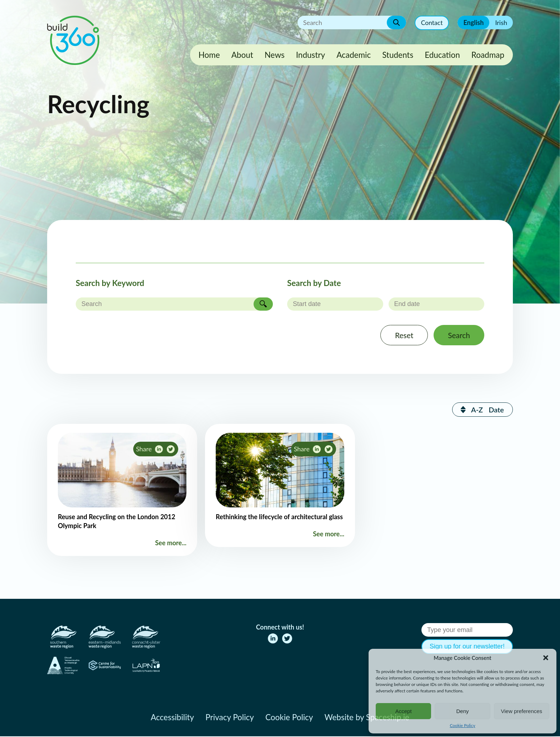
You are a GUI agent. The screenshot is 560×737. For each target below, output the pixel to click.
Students (398, 55)
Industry (311, 55)
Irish (501, 22)
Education (442, 55)
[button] (546, 658)
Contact (431, 23)
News (275, 55)
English (473, 22)
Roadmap (488, 55)
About (242, 55)
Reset (402, 335)
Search (458, 335)
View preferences (522, 711)
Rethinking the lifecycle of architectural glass (279, 517)
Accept (404, 711)
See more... (171, 543)
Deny (462, 711)
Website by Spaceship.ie (367, 718)
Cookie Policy (462, 725)
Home (209, 55)
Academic (354, 55)
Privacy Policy (230, 718)
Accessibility (172, 718)
